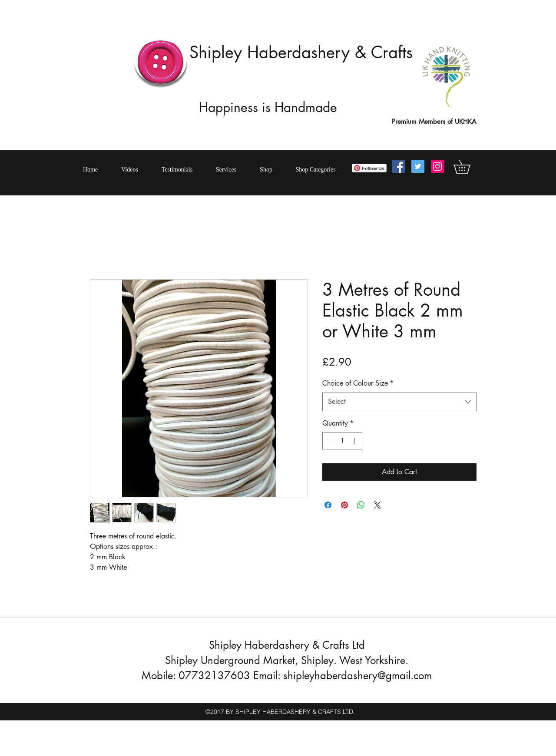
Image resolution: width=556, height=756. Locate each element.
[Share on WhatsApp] (361, 505)
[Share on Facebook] (328, 505)
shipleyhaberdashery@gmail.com (357, 675)
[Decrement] (330, 441)
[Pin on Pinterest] (344, 505)
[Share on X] (377, 505)
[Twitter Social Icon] (418, 166)
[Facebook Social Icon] (398, 166)
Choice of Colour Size (358, 383)
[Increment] (355, 441)
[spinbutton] (342, 441)
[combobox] (399, 402)
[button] (468, 167)
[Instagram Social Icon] (437, 166)
